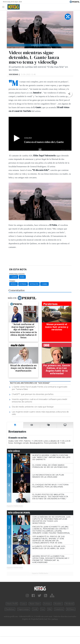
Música (13, 284)
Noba (22, 277)
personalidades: (17, 274)
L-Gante (14, 277)
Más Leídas (14, 451)
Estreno (23, 284)
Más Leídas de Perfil (19, 513)
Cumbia (44, 284)
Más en (22, 298)
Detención (34, 284)
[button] (69, 94)
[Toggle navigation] (4, 7)
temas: (12, 281)
